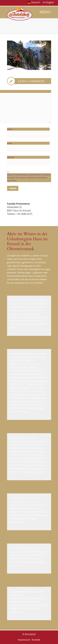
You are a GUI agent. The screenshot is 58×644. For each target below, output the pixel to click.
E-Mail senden (15, 221)
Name (15, 129)
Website (11, 157)
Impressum (24, 640)
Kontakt (36, 640)
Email (14, 143)
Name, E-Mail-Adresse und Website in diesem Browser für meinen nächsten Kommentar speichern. (29, 178)
